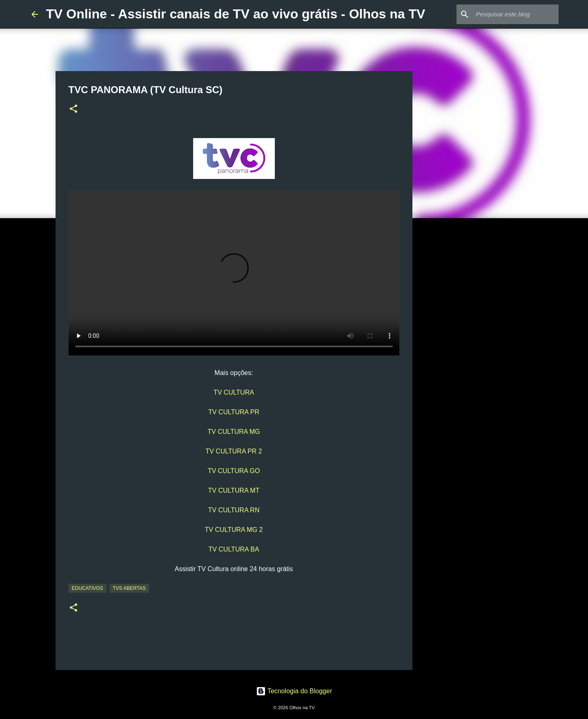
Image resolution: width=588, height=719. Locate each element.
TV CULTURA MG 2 (234, 530)
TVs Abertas (129, 588)
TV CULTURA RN (234, 510)
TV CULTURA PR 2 (234, 451)
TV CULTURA (234, 392)
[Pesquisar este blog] (516, 14)
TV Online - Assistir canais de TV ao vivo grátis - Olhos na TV (236, 14)
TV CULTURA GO (234, 471)
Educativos (88, 588)
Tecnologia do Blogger (294, 691)
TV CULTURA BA (234, 549)
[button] (73, 109)
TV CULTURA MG (234, 432)
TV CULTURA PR (234, 412)
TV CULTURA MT (234, 490)
